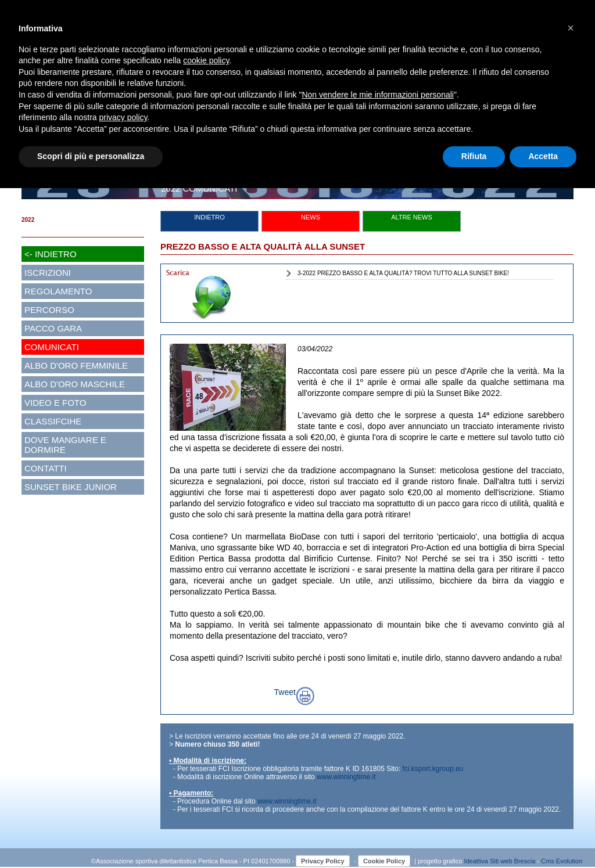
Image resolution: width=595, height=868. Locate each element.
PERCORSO (49, 310)
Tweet (285, 692)
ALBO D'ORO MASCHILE (75, 384)
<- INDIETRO (51, 254)
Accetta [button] (543, 156)
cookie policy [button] (206, 60)
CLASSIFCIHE (53, 421)
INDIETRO (209, 217)
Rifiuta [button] (474, 156)
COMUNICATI (52, 347)
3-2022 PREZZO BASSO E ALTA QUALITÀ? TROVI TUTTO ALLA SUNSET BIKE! (403, 273)
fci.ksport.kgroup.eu (433, 769)
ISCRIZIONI (48, 273)
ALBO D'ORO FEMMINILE (76, 365)
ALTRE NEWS (412, 217)
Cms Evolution (562, 861)
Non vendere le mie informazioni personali (377, 95)
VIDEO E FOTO (55, 403)
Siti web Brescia (512, 861)
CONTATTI (46, 468)
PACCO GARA (53, 328)
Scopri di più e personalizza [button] (91, 156)
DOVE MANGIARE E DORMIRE (65, 445)
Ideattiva (477, 861)
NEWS (311, 217)
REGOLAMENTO (58, 291)
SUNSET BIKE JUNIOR (71, 487)
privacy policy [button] (123, 117)
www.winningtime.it (346, 777)
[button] (571, 28)
